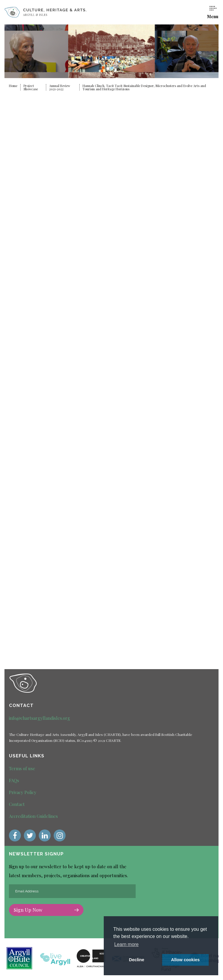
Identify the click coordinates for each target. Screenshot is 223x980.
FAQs (14, 780)
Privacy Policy (23, 792)
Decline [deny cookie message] (137, 960)
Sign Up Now (46, 910)
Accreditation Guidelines (33, 816)
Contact (17, 804)
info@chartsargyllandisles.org (40, 718)
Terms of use (22, 768)
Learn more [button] (126, 944)
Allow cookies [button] (185, 960)
